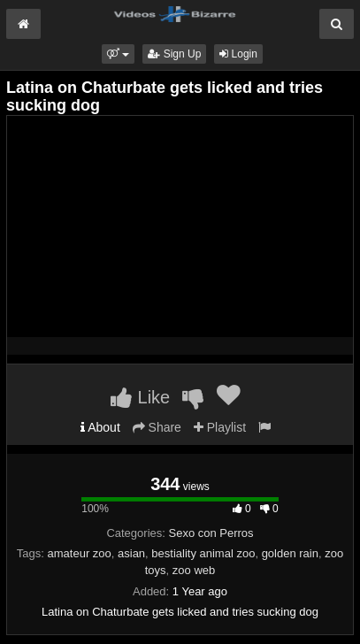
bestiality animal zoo (203, 553)
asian (131, 553)
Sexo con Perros (211, 533)
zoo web (194, 570)
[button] (118, 54)
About (100, 427)
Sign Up (174, 54)
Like (140, 397)
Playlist (220, 427)
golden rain (290, 553)
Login (238, 54)
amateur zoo (80, 553)
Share (157, 427)
